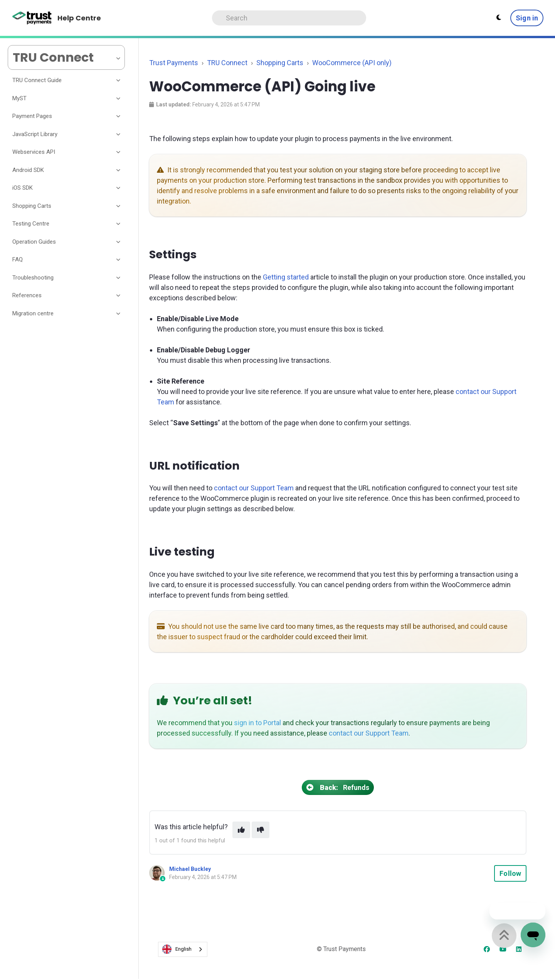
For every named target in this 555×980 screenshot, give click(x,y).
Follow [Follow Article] (510, 873)
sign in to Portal (257, 723)
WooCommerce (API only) (352, 63)
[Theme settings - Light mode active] (499, 18)
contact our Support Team (254, 488)
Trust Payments (174, 63)
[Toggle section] (119, 81)
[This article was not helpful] (261, 830)
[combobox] (183, 949)
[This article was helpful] (241, 830)
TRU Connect (227, 63)
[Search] (289, 18)
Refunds (338, 787)
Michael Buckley (190, 869)
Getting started (286, 277)
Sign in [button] (527, 18)
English (177, 949)
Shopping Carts (280, 63)
